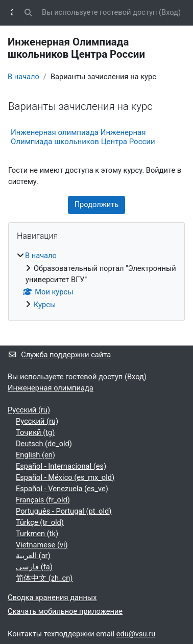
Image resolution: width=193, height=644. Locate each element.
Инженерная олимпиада (51, 388)
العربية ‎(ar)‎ (33, 556)
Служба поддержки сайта (59, 355)
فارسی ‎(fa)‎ (34, 567)
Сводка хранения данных (52, 597)
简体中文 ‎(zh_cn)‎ (44, 578)
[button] (29, 13)
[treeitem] (96, 281)
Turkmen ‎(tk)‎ (37, 534)
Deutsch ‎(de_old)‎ (44, 444)
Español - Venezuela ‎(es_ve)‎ (62, 489)
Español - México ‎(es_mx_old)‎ (65, 477)
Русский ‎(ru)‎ (29, 410)
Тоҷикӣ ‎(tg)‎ (35, 432)
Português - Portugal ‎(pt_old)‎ (64, 511)
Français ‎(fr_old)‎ (43, 500)
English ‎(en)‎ (35, 455)
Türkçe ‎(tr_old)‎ (40, 522)
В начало (23, 77)
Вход (170, 12)
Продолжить (97, 204)
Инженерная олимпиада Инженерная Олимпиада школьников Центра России (83, 137)
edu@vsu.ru (136, 634)
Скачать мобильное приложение (65, 611)
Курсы (45, 305)
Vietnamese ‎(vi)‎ (42, 545)
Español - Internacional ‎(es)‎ (61, 466)
